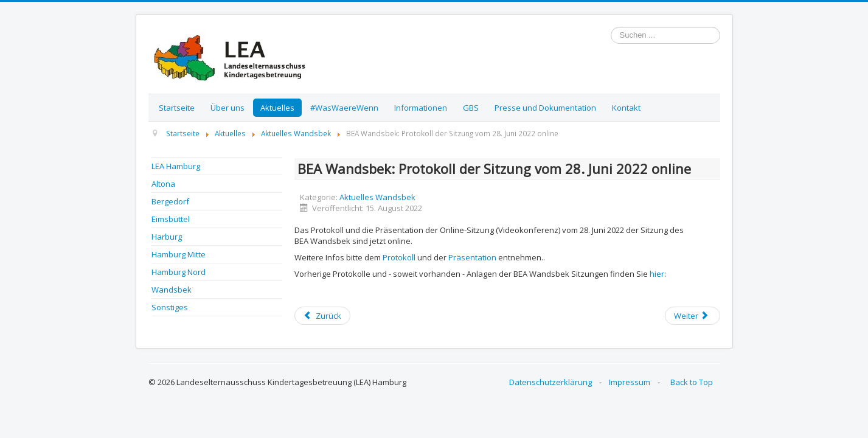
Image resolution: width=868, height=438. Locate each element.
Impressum (630, 382)
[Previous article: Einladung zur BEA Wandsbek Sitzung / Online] (322, 316)
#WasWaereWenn (344, 108)
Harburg (167, 237)
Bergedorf (170, 201)
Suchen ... (611, 27)
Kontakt (626, 108)
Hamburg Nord (179, 272)
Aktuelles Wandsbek (377, 197)
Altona (163, 184)
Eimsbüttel (171, 219)
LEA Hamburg (176, 166)
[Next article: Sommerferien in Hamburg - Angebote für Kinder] (692, 316)
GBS (471, 108)
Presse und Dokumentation (545, 108)
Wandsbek (172, 290)
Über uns (227, 108)
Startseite (177, 108)
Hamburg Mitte (179, 254)
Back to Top (692, 382)
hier (657, 274)
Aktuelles (277, 108)
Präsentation (472, 257)
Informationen (421, 108)
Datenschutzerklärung (550, 382)
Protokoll (399, 257)
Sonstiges (170, 307)
